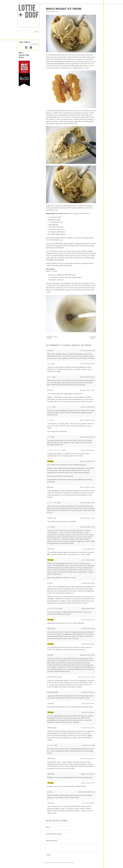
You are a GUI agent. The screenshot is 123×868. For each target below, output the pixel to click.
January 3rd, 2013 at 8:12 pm (88, 759)
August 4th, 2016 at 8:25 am (88, 774)
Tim (48, 461)
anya (49, 420)
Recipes (21, 57)
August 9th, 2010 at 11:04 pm (88, 655)
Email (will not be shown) (54, 834)
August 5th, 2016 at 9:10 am (88, 783)
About (21, 53)
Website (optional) (52, 841)
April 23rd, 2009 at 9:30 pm (88, 620)
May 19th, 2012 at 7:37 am (88, 703)
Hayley (49, 364)
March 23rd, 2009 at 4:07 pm (88, 503)
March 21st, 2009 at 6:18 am (88, 407)
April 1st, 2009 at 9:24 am (89, 549)
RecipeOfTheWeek (53, 608)
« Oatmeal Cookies (52, 337)
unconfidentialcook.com (55, 450)
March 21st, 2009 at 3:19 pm (88, 450)
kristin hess (51, 745)
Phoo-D (50, 407)
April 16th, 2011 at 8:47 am (88, 692)
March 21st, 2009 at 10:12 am (88, 420)
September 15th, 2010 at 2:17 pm (86, 677)
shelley (49, 527)
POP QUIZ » (93, 337)
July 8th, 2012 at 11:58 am (89, 745)
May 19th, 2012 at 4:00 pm (88, 712)
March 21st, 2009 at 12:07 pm (88, 437)
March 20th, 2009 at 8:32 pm (88, 364)
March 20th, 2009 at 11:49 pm (87, 390)
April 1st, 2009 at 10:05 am (88, 560)
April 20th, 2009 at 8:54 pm (88, 583)
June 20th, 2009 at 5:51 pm (88, 629)
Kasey (49, 437)
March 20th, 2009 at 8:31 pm (88, 351)
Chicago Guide (24, 55)
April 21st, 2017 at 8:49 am (88, 803)
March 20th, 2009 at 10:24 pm (87, 377)
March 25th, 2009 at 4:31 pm (88, 527)
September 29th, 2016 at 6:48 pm (86, 792)
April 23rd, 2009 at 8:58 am (88, 609)
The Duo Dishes (52, 503)
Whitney (50, 377)
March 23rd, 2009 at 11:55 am (87, 487)
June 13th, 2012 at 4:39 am (88, 728)
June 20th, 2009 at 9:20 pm (88, 644)
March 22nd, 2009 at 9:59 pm (88, 461)
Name (48, 827)
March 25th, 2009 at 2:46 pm (88, 518)
